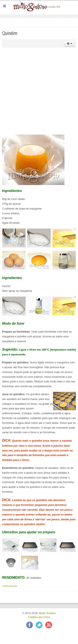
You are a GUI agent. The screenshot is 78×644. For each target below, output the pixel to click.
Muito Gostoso (47, 613)
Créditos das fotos (10, 586)
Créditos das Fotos (39, 617)
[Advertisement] (39, 91)
